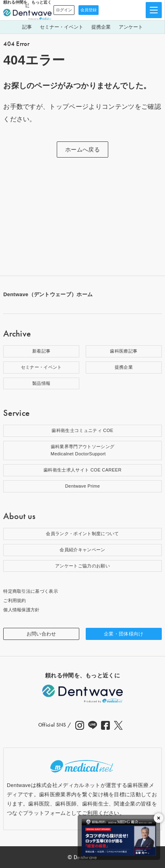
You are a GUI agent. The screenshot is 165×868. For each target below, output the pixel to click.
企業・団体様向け (124, 634)
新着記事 (41, 351)
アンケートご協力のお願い (82, 566)
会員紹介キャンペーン (82, 550)
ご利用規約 (15, 600)
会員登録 (89, 10)
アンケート (131, 27)
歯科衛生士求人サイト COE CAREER (82, 470)
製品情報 (41, 383)
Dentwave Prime (83, 486)
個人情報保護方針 (22, 610)
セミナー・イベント (62, 27)
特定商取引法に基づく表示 (31, 591)
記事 (27, 27)
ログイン (64, 10)
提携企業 (101, 27)
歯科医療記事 (124, 351)
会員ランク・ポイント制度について (82, 534)
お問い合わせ (41, 634)
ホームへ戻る (82, 150)
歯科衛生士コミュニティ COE (82, 430)
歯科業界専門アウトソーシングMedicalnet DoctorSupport (82, 450)
